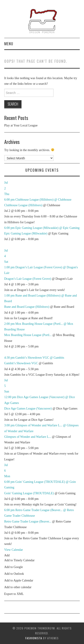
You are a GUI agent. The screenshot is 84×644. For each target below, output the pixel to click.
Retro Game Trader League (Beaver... (28, 521)
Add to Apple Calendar (19, 580)
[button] (7, 555)
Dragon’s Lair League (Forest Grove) (28, 279)
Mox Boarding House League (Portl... (28, 335)
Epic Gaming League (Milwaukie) (26, 233)
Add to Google (14, 567)
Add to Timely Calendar (19, 560)
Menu (9, 44)
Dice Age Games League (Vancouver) (28, 409)
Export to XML (14, 594)
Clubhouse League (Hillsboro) (23, 205)
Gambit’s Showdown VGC (21, 363)
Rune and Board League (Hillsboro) (27, 307)
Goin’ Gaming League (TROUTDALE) (29, 493)
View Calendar (14, 550)
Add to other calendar (18, 587)
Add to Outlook (14, 574)
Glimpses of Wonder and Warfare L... (28, 437)
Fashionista (34, 638)
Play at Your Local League (21, 125)
